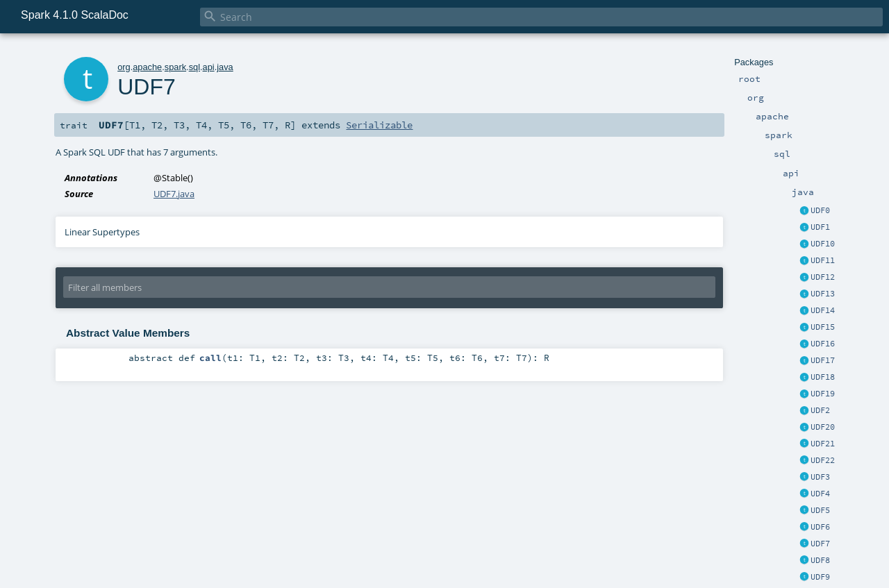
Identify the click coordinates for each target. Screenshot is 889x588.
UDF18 (823, 377)
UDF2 (820, 410)
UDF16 (823, 344)
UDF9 (820, 577)
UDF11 (823, 260)
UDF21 (823, 444)
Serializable (379, 125)
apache (147, 67)
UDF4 (820, 494)
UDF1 (820, 227)
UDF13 (823, 294)
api (209, 67)
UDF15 (823, 327)
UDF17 (823, 360)
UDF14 (823, 310)
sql (194, 67)
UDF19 (823, 394)
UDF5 (820, 510)
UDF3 (820, 477)
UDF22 (823, 460)
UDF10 (823, 244)
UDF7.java (174, 194)
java (225, 67)
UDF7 (820, 544)
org (124, 67)
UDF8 (820, 560)
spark (175, 67)
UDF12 (823, 277)
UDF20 (823, 427)
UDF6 (820, 527)
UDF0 (820, 210)
